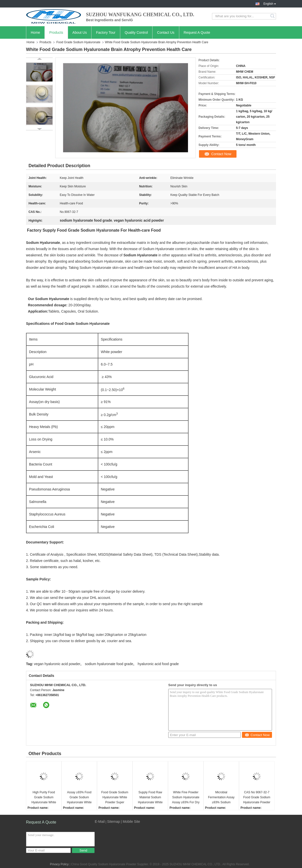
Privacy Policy (59, 864)
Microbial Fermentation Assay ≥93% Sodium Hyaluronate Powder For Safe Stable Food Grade (221, 798)
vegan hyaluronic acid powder (57, 664)
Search (273, 16)
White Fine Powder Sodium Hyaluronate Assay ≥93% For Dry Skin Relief (186, 798)
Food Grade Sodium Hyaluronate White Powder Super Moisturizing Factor (115, 798)
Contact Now (221, 154)
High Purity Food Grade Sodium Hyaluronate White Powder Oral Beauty (44, 798)
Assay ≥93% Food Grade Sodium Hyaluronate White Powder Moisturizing (79, 798)
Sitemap (113, 822)
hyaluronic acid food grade (158, 664)
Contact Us (166, 32)
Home (35, 32)
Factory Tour (106, 32)
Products (56, 32)
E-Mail (100, 822)
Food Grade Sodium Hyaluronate (78, 42)
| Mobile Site (130, 822)
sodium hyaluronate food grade (109, 664)
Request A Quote (197, 32)
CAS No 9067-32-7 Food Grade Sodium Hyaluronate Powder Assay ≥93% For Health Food (257, 798)
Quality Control (136, 32)
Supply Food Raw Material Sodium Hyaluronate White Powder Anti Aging (150, 798)
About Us (80, 32)
